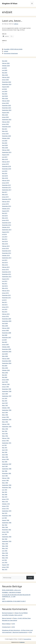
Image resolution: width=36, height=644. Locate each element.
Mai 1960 (5, 539)
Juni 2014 (5, 237)
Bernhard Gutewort (7, 613)
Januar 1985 (5, 480)
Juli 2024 (4, 89)
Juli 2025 (4, 68)
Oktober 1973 (6, 504)
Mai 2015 (5, 213)
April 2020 (5, 145)
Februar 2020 (6, 150)
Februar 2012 (6, 291)
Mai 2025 (5, 73)
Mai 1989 (5, 462)
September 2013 (7, 258)
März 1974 (5, 501)
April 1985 (5, 476)
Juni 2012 (5, 281)
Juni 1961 (5, 534)
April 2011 (5, 305)
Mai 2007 (5, 342)
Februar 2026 (6, 63)
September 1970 (7, 511)
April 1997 (5, 403)
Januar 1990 (5, 459)
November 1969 (7, 516)
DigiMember (22, 642)
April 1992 (5, 434)
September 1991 (7, 443)
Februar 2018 (6, 180)
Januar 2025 (5, 80)
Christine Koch (6, 627)
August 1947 (6, 565)
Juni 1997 (5, 398)
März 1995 (5, 422)
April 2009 (5, 323)
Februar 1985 (6, 478)
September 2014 (7, 230)
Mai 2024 (5, 94)
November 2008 (7, 333)
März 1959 (5, 544)
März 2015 (5, 218)
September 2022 (7, 119)
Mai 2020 (5, 143)
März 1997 (5, 405)
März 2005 (5, 356)
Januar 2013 (5, 269)
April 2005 (5, 354)
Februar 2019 (6, 162)
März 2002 (5, 373)
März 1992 (5, 436)
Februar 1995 (6, 424)
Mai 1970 (5, 513)
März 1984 (5, 483)
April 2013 (5, 262)
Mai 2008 (5, 335)
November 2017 (7, 187)
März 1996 (5, 415)
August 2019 (6, 155)
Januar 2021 (5, 134)
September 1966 (7, 523)
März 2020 (5, 148)
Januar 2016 (5, 204)
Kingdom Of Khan (10, 3)
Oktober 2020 (6, 138)
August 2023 (6, 112)
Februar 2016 (6, 202)
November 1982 (7, 487)
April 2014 (5, 241)
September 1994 (7, 426)
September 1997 (7, 396)
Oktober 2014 (6, 227)
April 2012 (5, 286)
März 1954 (5, 558)
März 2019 (5, 159)
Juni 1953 (5, 562)
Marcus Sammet (7, 618)
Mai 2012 (5, 284)
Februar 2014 (6, 246)
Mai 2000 (5, 377)
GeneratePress (28, 639)
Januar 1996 (5, 417)
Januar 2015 (5, 220)
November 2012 (7, 274)
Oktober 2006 (6, 347)
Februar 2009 (6, 328)
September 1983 (7, 485)
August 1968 (6, 520)
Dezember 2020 (6, 136)
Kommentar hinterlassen (11, 53)
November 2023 (7, 108)
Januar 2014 (5, 248)
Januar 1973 (5, 506)
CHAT (4, 599)
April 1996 (5, 412)
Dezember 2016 (6, 199)
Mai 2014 (5, 239)
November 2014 (7, 225)
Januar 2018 (5, 183)
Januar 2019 (5, 164)
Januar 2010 (5, 316)
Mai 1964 (5, 525)
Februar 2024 (6, 101)
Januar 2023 (5, 117)
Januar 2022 (5, 124)
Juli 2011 (4, 300)
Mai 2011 (5, 302)
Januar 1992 (5, 441)
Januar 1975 (5, 499)
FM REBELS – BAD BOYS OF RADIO (12, 592)
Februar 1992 (6, 438)
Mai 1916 (5, 569)
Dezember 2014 (6, 223)
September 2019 (7, 152)
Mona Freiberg (6, 624)
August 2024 (6, 87)
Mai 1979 (5, 497)
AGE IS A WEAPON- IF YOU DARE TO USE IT (14, 601)
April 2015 (5, 216)
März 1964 (5, 527)
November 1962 (7, 530)
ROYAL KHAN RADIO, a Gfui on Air (11, 590)
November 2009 (7, 319)
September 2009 (7, 321)
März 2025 (5, 75)
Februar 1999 (6, 384)
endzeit (6, 51)
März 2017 (5, 194)
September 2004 (7, 363)
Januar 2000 (5, 380)
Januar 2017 (5, 197)
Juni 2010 (5, 309)
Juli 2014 (4, 234)
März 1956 (5, 553)
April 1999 (5, 382)
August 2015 (6, 211)
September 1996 (7, 410)
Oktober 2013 (6, 255)
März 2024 (5, 98)
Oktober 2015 (6, 209)
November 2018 (7, 169)
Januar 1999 (5, 387)
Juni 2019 (5, 157)
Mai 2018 (5, 173)
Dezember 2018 (6, 166)
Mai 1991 (5, 448)
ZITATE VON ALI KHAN (16, 49)
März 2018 (5, 178)
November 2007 (7, 337)
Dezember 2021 (6, 127)
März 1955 (5, 555)
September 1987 (7, 464)
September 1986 (7, 469)
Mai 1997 (5, 401)
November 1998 (7, 389)
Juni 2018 (5, 171)
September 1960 (7, 537)
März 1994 (5, 429)
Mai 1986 (5, 471)
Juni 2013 (5, 260)
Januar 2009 (5, 330)
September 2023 (7, 110)
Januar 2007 (5, 344)
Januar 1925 (5, 567)
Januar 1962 (5, 532)
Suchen (30, 578)
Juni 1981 (5, 490)
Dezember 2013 (6, 251)
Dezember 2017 (6, 185)
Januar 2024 (5, 103)
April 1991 (5, 450)
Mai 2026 (5, 61)
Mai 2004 (5, 366)
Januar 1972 (5, 509)
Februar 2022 (6, 122)
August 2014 (6, 232)
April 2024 (5, 96)
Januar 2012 (5, 293)
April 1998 (5, 394)
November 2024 (7, 82)
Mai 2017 (5, 192)
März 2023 (5, 115)
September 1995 (7, 419)
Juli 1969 (4, 518)
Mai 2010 (5, 312)
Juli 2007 (4, 340)
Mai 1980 (5, 494)
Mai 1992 (5, 431)
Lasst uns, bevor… (12, 21)
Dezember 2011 (6, 295)
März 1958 (5, 546)
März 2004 (5, 368)
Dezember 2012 (6, 272)
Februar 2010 (6, 314)
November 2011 (7, 298)
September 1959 (7, 541)
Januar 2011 (5, 307)
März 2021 (5, 131)
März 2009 (5, 326)
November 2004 (7, 361)
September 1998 (7, 391)
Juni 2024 (5, 91)
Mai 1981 (5, 492)
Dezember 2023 (6, 105)
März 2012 (5, 288)
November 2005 (7, 349)
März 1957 (5, 548)
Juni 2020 (5, 141)
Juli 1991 (4, 445)
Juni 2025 (5, 70)
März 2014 (5, 244)
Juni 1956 (5, 551)
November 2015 (7, 206)
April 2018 (5, 176)
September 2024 (7, 84)
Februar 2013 (6, 267)
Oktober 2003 (6, 370)
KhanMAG (7, 49)
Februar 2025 (6, 77)
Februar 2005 (6, 359)
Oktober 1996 (6, 408)
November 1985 (7, 473)
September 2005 (7, 352)
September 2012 (7, 277)
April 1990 (5, 455)
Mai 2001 (5, 375)
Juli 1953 (4, 560)
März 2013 (5, 265)
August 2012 (6, 279)
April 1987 (5, 466)
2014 (13, 624)
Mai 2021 (5, 129)
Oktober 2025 (6, 66)
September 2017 (7, 190)
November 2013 (7, 253)
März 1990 (5, 457)
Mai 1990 (5, 452)
